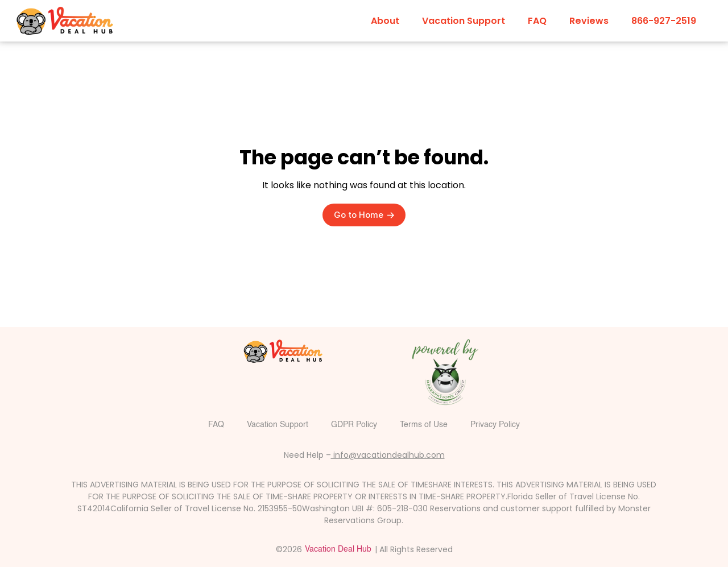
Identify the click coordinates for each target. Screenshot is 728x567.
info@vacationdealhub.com (388, 455)
